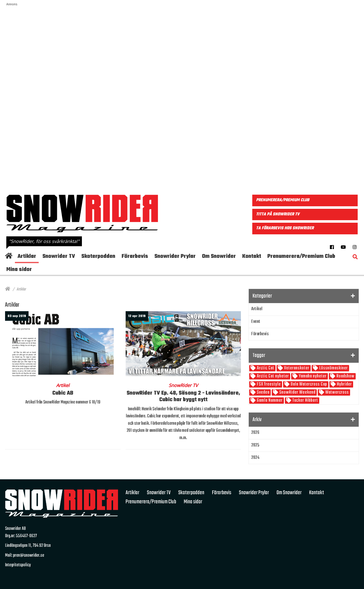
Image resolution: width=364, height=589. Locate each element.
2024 (255, 458)
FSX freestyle (268, 384)
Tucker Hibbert (305, 401)
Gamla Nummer (269, 401)
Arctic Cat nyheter (272, 376)
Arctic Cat (265, 368)
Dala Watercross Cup (308, 384)
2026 (255, 433)
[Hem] (8, 289)
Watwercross (337, 392)
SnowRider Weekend (297, 392)
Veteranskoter (296, 368)
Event (256, 322)
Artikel (257, 309)
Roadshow (345, 376)
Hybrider (344, 384)
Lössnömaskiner (333, 368)
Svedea (263, 392)
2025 (255, 445)
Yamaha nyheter (312, 376)
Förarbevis (260, 334)
